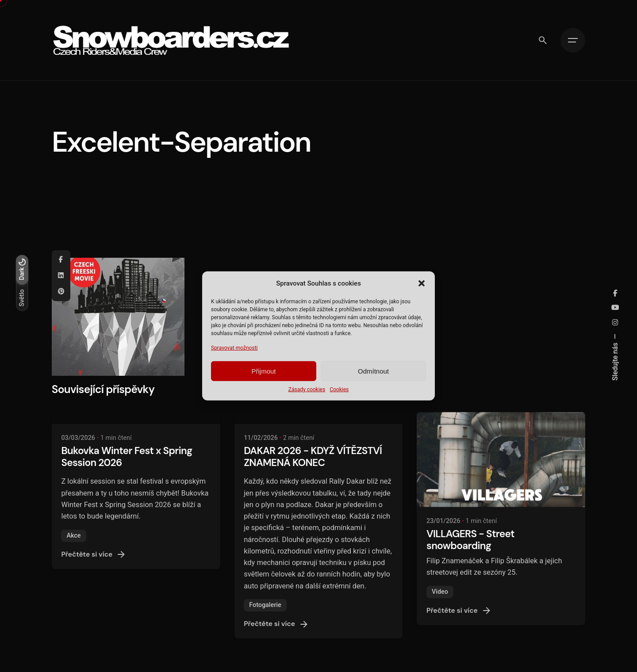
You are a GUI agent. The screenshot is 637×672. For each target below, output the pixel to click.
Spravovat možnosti (234, 348)
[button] (422, 283)
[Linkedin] (61, 276)
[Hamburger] (573, 40)
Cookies (339, 389)
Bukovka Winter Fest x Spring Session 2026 (127, 457)
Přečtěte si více (94, 554)
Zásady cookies (307, 389)
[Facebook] (61, 260)
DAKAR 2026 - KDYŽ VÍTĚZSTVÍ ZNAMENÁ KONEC (313, 457)
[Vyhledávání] (543, 40)
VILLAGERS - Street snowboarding (470, 540)
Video (440, 592)
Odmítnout (373, 371)
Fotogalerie (265, 605)
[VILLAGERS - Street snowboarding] (501, 459)
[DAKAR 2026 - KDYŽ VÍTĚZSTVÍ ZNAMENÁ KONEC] (319, 418)
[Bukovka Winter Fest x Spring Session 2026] (136, 418)
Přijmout (263, 371)
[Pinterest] (61, 292)
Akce (73, 536)
